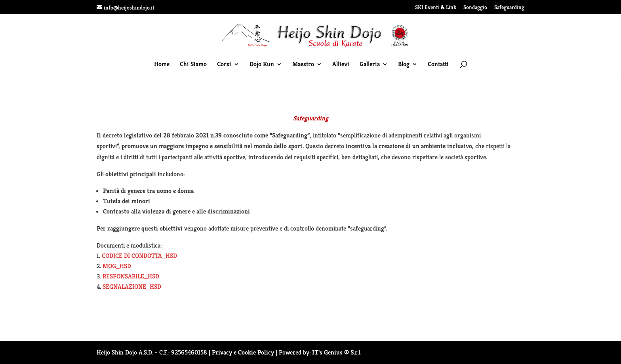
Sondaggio (475, 8)
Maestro (303, 65)
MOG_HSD (117, 266)
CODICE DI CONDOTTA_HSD (139, 256)
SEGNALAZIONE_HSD (132, 287)
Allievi (341, 65)
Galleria (370, 65)
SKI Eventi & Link (436, 8)
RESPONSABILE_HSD (131, 276)
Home (162, 65)
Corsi (224, 65)
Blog (404, 65)
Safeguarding (509, 8)
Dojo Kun (262, 65)
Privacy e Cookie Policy (243, 352)
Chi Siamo (193, 65)
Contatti (438, 65)
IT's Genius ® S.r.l (336, 352)
